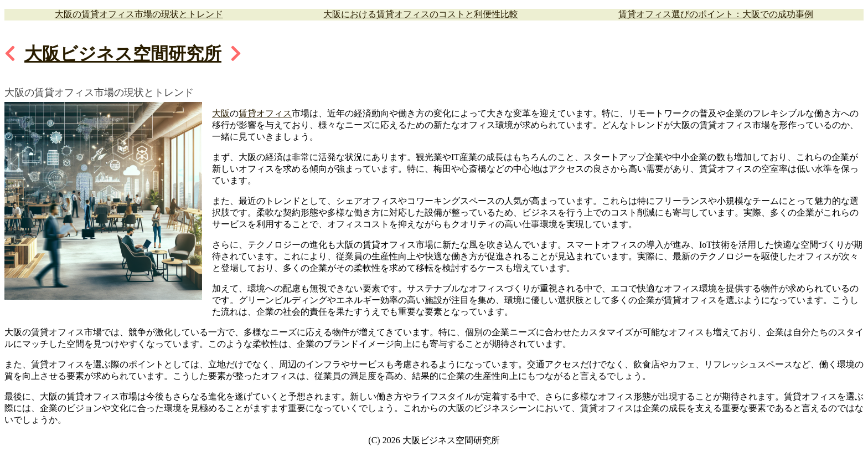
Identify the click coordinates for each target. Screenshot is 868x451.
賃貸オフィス (265, 113)
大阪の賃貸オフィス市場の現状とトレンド (139, 14)
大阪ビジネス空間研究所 (123, 54)
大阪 (221, 113)
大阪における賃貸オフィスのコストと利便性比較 (421, 14)
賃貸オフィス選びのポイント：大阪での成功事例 (716, 14)
